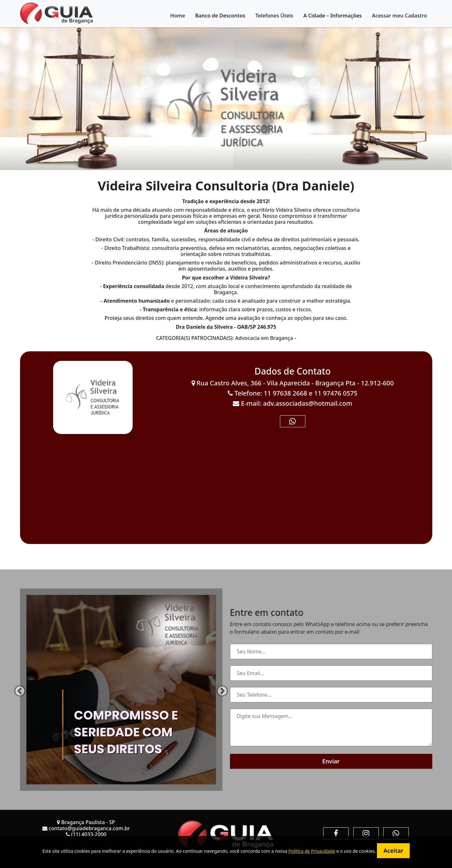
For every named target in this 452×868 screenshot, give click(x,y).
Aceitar (393, 851)
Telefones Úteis (274, 16)
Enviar (331, 761)
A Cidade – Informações (333, 16)
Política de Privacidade (312, 851)
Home (178, 16)
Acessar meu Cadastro (399, 16)
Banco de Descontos (220, 16)
